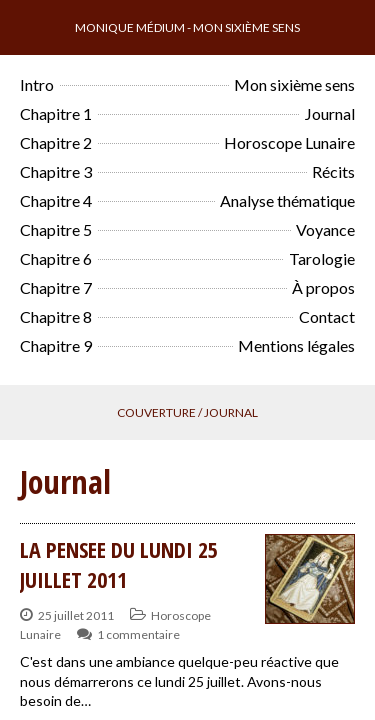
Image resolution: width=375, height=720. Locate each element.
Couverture (156, 412)
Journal (330, 113)
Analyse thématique (287, 200)
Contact (327, 316)
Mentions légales (296, 345)
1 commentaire (138, 634)
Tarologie (322, 258)
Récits (333, 171)
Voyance (325, 229)
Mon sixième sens (294, 84)
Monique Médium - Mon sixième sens (187, 27)
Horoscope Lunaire (289, 142)
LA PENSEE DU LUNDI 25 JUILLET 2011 (119, 564)
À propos (323, 287)
